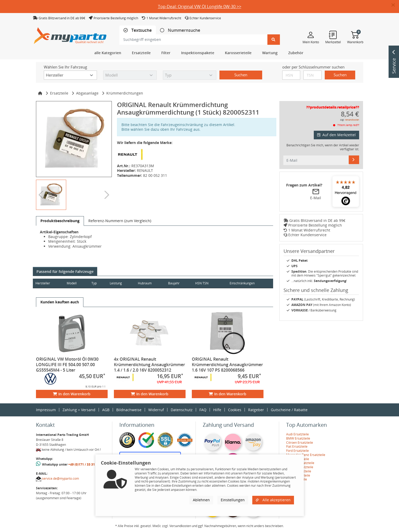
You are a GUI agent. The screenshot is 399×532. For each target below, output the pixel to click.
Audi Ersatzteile (297, 434)
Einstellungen (233, 500)
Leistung (120, 283)
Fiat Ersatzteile (297, 446)
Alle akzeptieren (273, 500)
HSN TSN (210, 283)
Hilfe (217, 410)
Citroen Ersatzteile (300, 443)
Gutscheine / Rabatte (289, 410)
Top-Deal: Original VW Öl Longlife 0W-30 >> (200, 7)
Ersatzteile (59, 93)
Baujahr (180, 283)
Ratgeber (256, 410)
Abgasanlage (87, 93)
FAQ (203, 410)
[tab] (138, 30)
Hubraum (150, 283)
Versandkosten (352, 120)
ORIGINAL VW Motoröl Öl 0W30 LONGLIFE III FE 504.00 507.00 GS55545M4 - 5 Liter (67, 365)
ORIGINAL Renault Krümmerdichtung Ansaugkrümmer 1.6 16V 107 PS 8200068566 (227, 365)
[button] (395, 5)
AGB (106, 410)
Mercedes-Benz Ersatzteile (306, 455)
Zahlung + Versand (79, 410)
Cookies (235, 410)
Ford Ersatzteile (297, 451)
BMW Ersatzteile (298, 438)
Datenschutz (182, 410)
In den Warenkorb (72, 394)
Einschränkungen (240, 283)
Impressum (46, 410)
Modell (73, 283)
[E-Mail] (354, 160)
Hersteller (43, 283)
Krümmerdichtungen (125, 93)
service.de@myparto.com (60, 478)
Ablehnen (201, 500)
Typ (97, 283)
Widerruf (156, 410)
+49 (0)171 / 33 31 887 (85, 464)
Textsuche (141, 30)
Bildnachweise (129, 410)
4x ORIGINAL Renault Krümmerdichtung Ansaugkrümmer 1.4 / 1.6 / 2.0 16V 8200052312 (149, 365)
